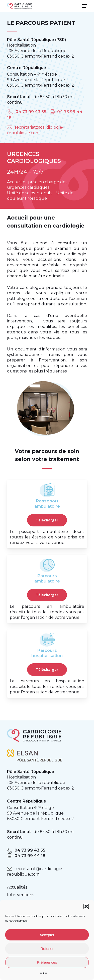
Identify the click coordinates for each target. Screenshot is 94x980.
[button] (86, 906)
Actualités (17, 887)
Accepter (47, 935)
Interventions (21, 895)
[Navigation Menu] (84, 6)
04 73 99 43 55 (31, 112)
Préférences (47, 962)
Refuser (47, 949)
